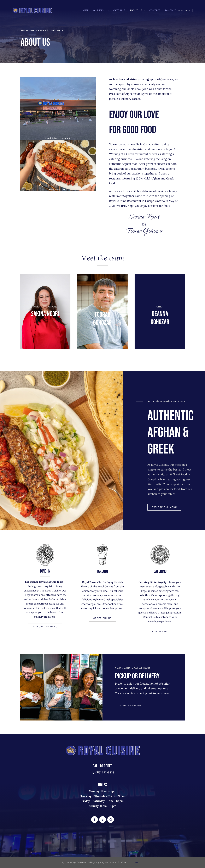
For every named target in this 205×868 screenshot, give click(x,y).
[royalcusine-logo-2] (32, 9)
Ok (137, 862)
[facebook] (95, 820)
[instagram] (111, 820)
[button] (102, 619)
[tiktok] (103, 820)
